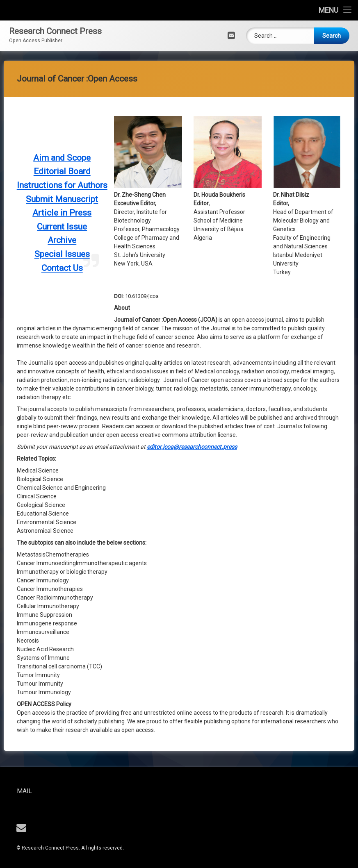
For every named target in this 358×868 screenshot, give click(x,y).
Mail (55, 791)
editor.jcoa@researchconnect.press (192, 154)
